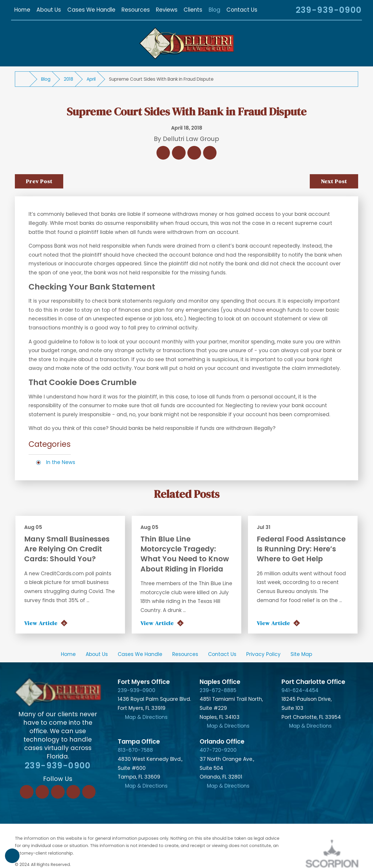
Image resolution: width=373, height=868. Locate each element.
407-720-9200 (218, 750)
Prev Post (39, 181)
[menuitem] (22, 10)
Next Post (334, 181)
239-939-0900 (329, 10)
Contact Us (222, 654)
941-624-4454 (300, 690)
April (91, 79)
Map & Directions (146, 717)
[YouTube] (89, 792)
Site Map (301, 654)
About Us (97, 654)
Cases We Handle (140, 654)
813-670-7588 (135, 750)
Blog (46, 79)
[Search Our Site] (283, 11)
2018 (68, 79)
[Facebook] (27, 792)
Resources (185, 654)
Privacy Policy (263, 654)
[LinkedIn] (42, 792)
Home (68, 654)
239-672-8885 (218, 690)
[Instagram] (73, 792)
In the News (61, 462)
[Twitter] (58, 792)
